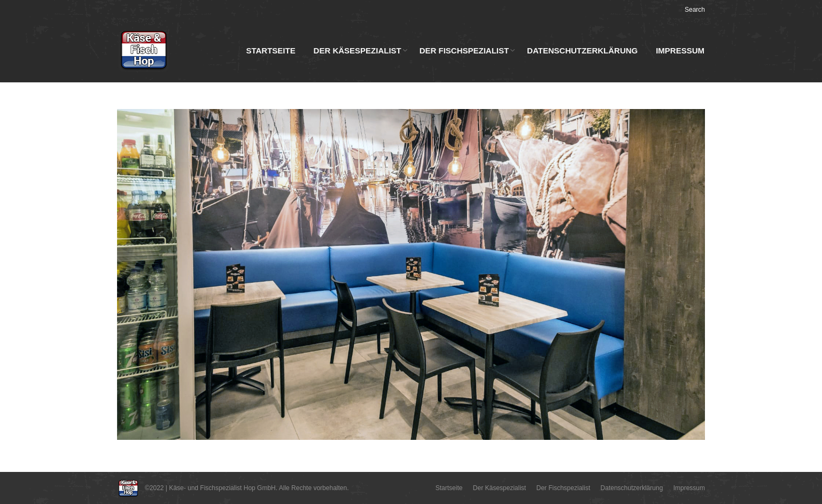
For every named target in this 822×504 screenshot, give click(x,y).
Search (695, 10)
